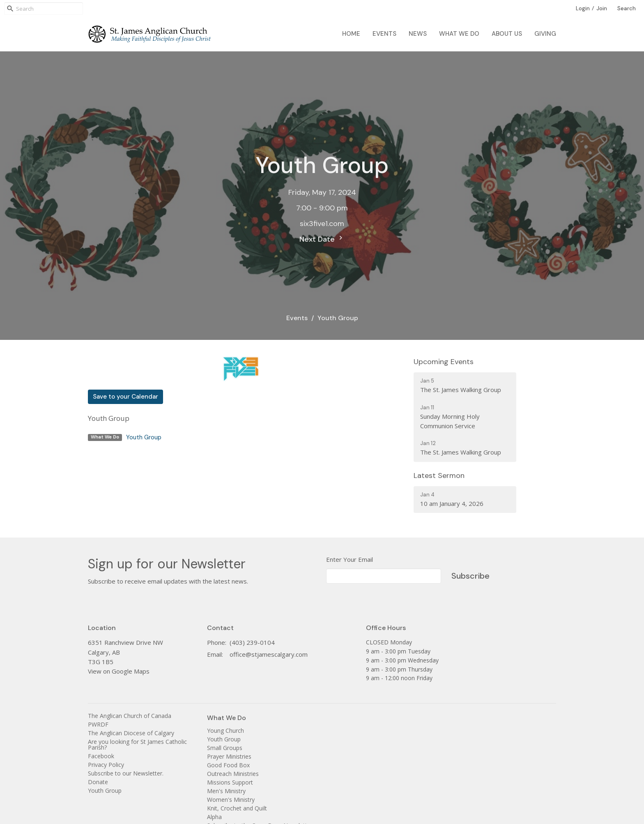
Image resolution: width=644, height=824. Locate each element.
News (418, 34)
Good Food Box (228, 765)
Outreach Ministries (233, 774)
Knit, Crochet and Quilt (237, 808)
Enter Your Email (350, 559)
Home (351, 34)
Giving (545, 34)
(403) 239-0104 (252, 642)
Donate (98, 782)
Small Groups (225, 748)
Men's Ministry (226, 791)
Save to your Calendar (125, 397)
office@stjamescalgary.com (269, 654)
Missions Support (230, 782)
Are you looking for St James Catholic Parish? (137, 744)
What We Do (459, 34)
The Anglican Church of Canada (130, 716)
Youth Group (144, 437)
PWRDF (98, 724)
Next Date (322, 239)
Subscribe (470, 576)
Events (384, 34)
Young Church (225, 731)
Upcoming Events (444, 362)
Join (602, 8)
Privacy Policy (106, 765)
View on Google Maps (119, 671)
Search (627, 8)
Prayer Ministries (229, 756)
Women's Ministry (231, 800)
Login (583, 8)
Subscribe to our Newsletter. (126, 773)
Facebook (101, 756)
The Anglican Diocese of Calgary (131, 733)
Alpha (214, 817)
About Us (507, 34)
